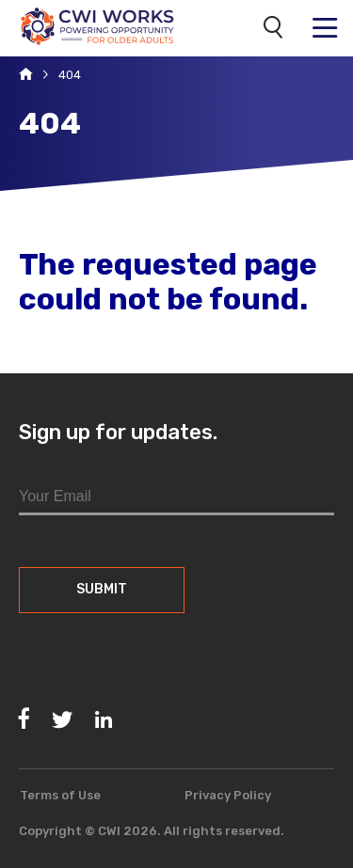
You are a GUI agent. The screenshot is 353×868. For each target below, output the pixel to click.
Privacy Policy (228, 795)
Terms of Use (60, 795)
